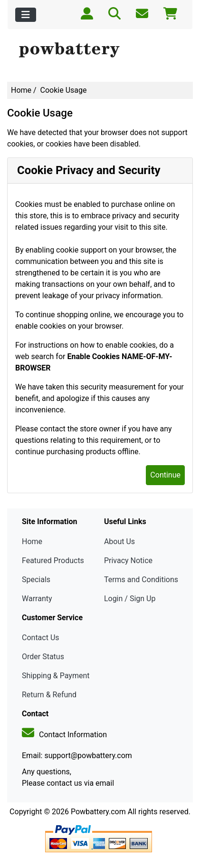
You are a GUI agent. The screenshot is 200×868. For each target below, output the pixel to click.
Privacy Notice (128, 561)
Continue (165, 475)
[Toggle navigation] (26, 15)
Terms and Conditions (141, 580)
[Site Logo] (100, 50)
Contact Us (41, 638)
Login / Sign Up (130, 599)
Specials (36, 580)
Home (21, 90)
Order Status (43, 657)
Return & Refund (49, 695)
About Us (119, 541)
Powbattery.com (98, 812)
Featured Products (53, 561)
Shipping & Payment (56, 676)
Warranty (37, 599)
